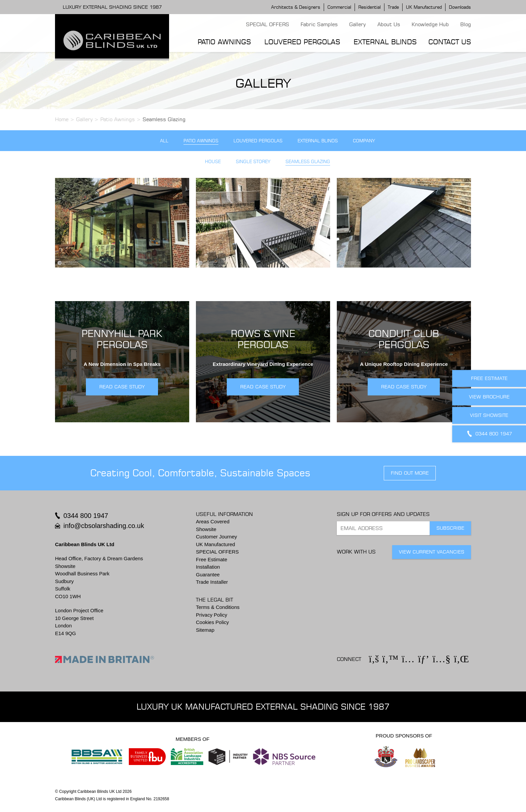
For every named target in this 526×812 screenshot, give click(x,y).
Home (62, 119)
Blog (466, 24)
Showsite (206, 529)
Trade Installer (212, 582)
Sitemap (205, 630)
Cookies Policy (212, 622)
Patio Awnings (224, 42)
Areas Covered (213, 521)
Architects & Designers (296, 7)
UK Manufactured (424, 7)
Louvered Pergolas (302, 42)
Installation (208, 567)
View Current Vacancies (432, 552)
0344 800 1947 (86, 516)
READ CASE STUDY (122, 387)
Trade (393, 7)
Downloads (460, 7)
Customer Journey (217, 537)
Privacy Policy (212, 615)
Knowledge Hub (430, 24)
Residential (370, 7)
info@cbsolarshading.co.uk (104, 526)
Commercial (339, 7)
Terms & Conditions (218, 607)
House (213, 162)
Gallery (357, 24)
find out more (410, 473)
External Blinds (385, 42)
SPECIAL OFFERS (268, 24)
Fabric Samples (319, 24)
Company (364, 141)
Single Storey (253, 162)
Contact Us (450, 42)
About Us (389, 24)
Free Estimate (212, 559)
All (164, 141)
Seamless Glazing (308, 162)
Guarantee (208, 575)
